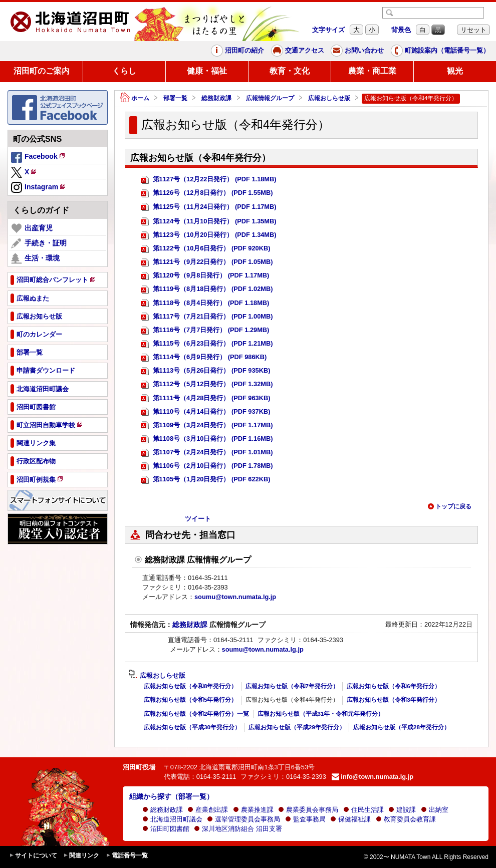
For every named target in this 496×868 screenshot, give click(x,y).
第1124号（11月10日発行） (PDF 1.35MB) (209, 222)
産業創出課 (208, 810)
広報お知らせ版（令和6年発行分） (393, 686)
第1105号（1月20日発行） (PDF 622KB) (205, 480)
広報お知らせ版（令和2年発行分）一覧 (196, 714)
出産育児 (32, 228)
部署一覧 (175, 98)
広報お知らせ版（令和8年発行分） (190, 686)
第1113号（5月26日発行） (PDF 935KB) (205, 371)
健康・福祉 (207, 71)
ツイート (198, 519)
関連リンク (81, 856)
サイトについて (33, 856)
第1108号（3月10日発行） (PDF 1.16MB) (207, 439)
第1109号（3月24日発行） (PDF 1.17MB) (207, 425)
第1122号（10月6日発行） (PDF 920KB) (205, 249)
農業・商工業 (372, 71)
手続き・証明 (39, 243)
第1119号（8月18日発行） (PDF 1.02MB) (207, 289)
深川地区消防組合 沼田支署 (238, 829)
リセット (473, 30)
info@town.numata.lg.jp (373, 777)
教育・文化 (290, 71)
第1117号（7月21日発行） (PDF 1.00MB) (207, 317)
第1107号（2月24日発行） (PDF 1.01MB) (207, 453)
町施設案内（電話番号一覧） (440, 51)
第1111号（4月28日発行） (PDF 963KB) (205, 398)
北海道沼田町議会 (172, 819)
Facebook (39, 158)
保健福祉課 (350, 819)
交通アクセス (298, 51)
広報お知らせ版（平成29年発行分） (297, 727)
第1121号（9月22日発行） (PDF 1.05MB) (207, 262)
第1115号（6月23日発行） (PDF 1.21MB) (207, 344)
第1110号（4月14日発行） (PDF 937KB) (205, 412)
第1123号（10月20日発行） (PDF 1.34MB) (209, 235)
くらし (124, 71)
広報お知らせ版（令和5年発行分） (190, 700)
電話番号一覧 (127, 856)
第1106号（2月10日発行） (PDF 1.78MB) (207, 466)
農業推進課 (253, 810)
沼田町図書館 (166, 829)
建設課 (402, 810)
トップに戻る (449, 506)
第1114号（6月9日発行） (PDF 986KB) (204, 357)
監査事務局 (305, 819)
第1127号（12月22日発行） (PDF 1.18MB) (209, 180)
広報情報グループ (270, 98)
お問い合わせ (357, 51)
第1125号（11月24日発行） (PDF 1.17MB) (209, 207)
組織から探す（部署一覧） (171, 796)
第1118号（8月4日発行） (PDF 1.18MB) (205, 303)
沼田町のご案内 (42, 71)
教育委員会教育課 (406, 819)
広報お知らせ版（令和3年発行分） (393, 700)
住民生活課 (363, 810)
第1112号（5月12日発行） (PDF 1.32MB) (207, 384)
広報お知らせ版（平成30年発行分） (192, 727)
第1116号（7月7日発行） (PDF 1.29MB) (205, 330)
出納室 (435, 810)
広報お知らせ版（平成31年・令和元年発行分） (321, 714)
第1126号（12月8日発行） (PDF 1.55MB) (207, 193)
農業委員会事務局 (308, 810)
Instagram (39, 188)
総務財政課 (216, 98)
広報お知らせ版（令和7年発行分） (292, 686)
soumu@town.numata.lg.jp (235, 597)
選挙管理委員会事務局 (243, 819)
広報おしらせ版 (329, 98)
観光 (455, 71)
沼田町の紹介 (237, 51)
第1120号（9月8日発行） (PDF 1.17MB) (205, 276)
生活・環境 (35, 258)
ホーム (135, 98)
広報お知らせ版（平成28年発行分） (402, 727)
